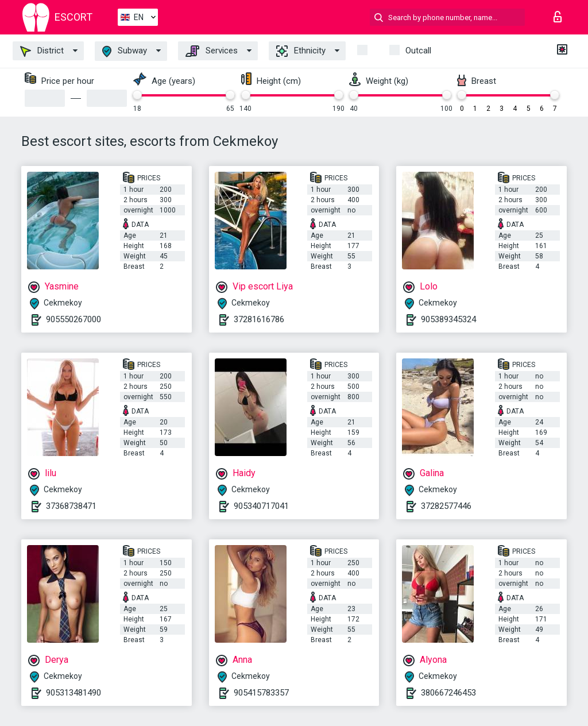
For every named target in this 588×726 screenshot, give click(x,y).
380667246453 (448, 693)
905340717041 (261, 506)
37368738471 (71, 506)
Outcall (418, 51)
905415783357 (261, 693)
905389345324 (448, 319)
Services (212, 51)
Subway (125, 51)
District (42, 51)
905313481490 (73, 693)
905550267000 (73, 319)
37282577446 (446, 506)
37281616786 (259, 319)
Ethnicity (301, 51)
